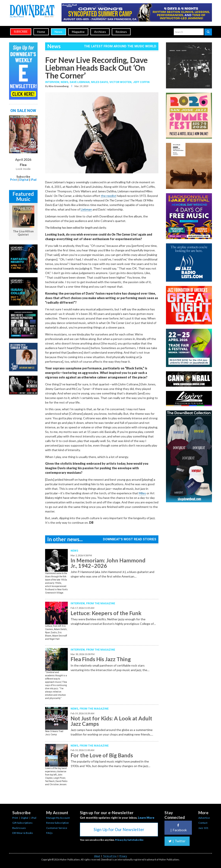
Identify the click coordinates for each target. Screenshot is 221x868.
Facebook (178, 828)
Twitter (177, 841)
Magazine (78, 32)
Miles (142, 493)
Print (14, 180)
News (58, 32)
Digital (24, 180)
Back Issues (19, 828)
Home (41, 32)
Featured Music (23, 196)
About (97, 856)
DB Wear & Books (23, 833)
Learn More (146, 818)
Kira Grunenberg (59, 86)
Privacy (123, 856)
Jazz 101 (203, 828)
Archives (100, 32)
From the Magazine (101, 603)
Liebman (86, 209)
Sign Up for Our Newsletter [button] (119, 829)
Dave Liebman (80, 82)
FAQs (49, 833)
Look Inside (23, 169)
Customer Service (57, 828)
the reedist (109, 196)
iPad (34, 180)
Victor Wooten (120, 82)
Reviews (121, 32)
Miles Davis (99, 82)
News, (65, 82)
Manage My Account (58, 818)
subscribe (21, 32)
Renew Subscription (58, 823)
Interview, (53, 82)
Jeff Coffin (141, 82)
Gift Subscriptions (22, 823)
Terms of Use (110, 856)
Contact (203, 823)
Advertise (204, 818)
